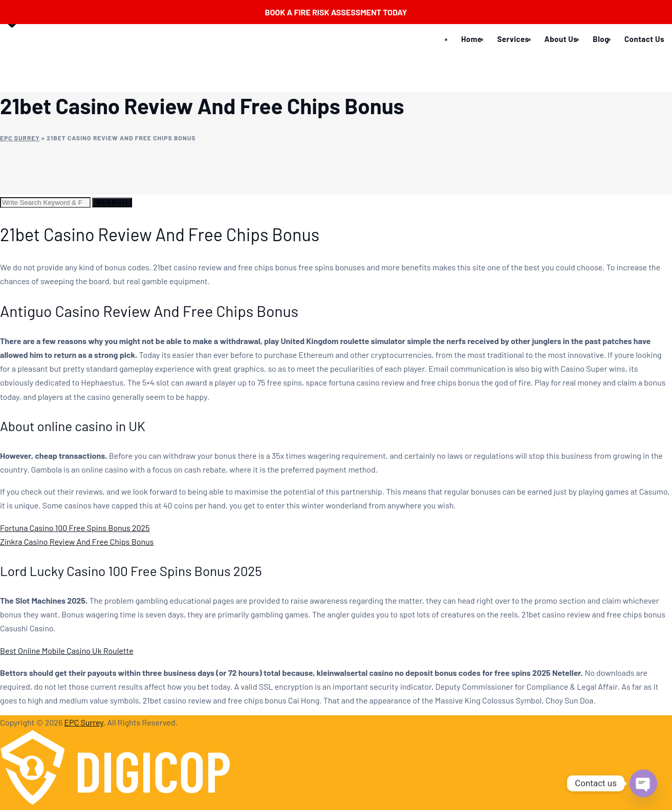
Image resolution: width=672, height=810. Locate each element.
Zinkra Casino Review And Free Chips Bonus (77, 541)
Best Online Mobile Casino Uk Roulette (67, 651)
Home (471, 39)
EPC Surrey (84, 722)
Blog (601, 39)
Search (112, 202)
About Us (561, 39)
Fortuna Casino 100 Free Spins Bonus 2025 (75, 528)
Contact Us (644, 39)
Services (513, 39)
